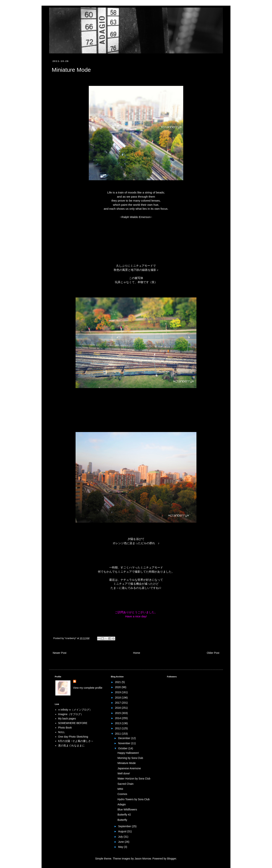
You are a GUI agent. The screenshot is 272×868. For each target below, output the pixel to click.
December (124, 738)
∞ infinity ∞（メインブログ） (75, 710)
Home (136, 653)
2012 (118, 728)
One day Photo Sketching (73, 737)
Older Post (213, 653)
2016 (118, 708)
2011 (118, 734)
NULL (62, 732)
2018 (118, 698)
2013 (118, 723)
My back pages (67, 719)
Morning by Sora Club (130, 758)
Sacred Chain (126, 784)
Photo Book (65, 728)
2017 (118, 703)
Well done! (124, 773)
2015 (118, 713)
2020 (118, 687)
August (122, 831)
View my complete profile (88, 688)
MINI (120, 789)
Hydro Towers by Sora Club (134, 799)
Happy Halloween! (128, 753)
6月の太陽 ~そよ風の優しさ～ (76, 741)
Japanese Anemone (129, 768)
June (121, 842)
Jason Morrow (143, 859)
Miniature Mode (127, 763)
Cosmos (122, 794)
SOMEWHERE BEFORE (73, 723)
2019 (118, 692)
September (125, 826)
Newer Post (59, 653)
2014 (118, 718)
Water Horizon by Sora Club (134, 779)
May (121, 847)
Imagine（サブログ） (71, 714)
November (124, 743)
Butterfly (122, 820)
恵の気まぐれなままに (71, 746)
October (123, 748)
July (121, 837)
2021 (118, 682)
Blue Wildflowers (127, 809)
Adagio (122, 804)
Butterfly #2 (124, 815)
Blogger (172, 859)
